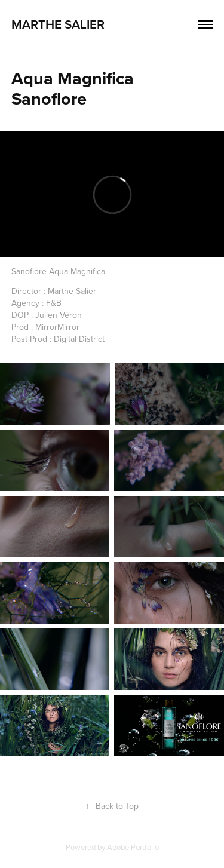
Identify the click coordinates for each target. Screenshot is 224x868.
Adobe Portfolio (133, 847)
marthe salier (59, 24)
